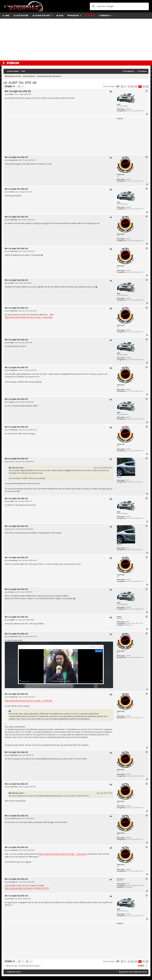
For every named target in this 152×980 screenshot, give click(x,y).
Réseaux (104, 16)
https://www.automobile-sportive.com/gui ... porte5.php (29, 701)
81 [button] (129, 87)
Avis (60, 16)
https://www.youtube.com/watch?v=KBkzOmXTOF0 (27, 888)
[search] (119, 6)
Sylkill (119, 617)
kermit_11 (121, 879)
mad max (121, 174)
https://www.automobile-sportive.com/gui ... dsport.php (62, 854)
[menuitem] (22, 71)
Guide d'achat (41, 16)
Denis (119, 477)
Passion (73, 16)
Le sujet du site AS (20, 83)
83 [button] (136, 87)
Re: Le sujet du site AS (18, 91)
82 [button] (132, 87)
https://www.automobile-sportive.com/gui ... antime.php (29, 317)
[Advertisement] (76, 40)
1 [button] (125, 87)
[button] (118, 87)
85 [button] (144, 87)
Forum (90, 16)
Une (6, 16)
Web (119, 104)
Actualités (21, 16)
